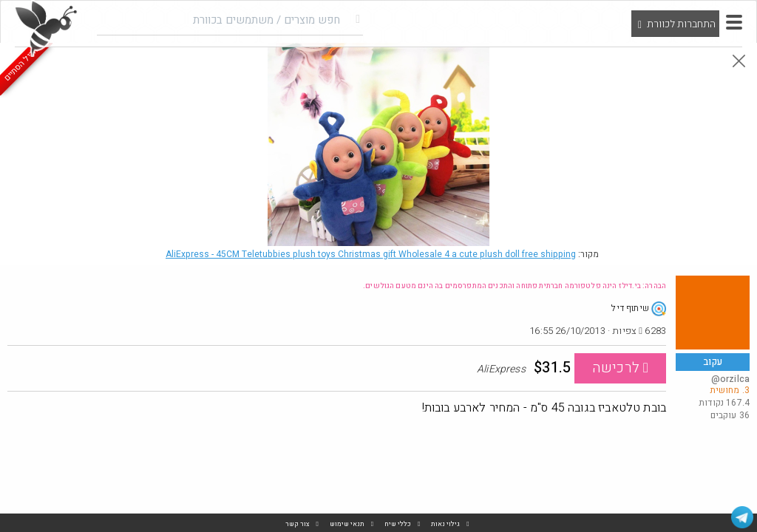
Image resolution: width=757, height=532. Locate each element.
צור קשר (298, 524)
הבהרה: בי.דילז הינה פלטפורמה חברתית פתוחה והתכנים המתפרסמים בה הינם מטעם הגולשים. (515, 286)
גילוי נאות (445, 524)
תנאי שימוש (347, 524)
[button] (734, 22)
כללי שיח (398, 524)
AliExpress (371, 254)
